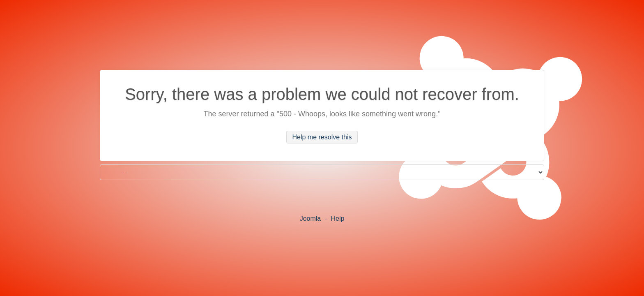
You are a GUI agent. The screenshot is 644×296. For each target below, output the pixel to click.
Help (337, 219)
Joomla (310, 219)
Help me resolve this (322, 137)
